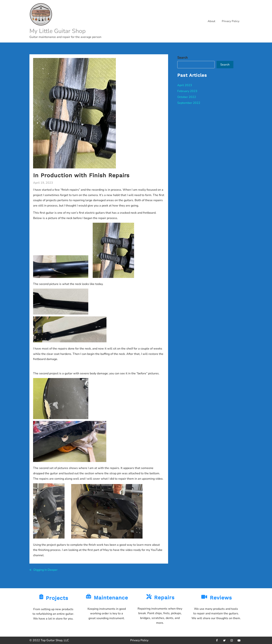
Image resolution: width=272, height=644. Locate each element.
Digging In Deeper (46, 570)
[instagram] (232, 640)
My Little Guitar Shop (58, 31)
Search (182, 58)
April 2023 (185, 85)
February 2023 (187, 91)
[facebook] (217, 640)
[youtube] (239, 640)
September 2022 (189, 103)
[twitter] (224, 640)
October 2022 (187, 97)
